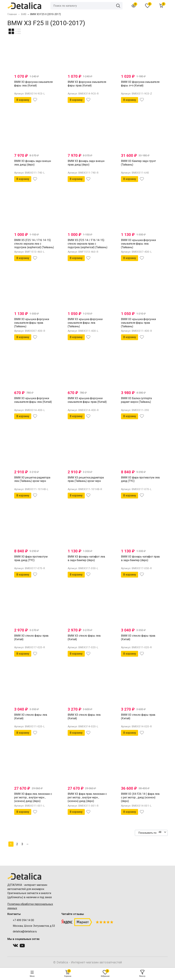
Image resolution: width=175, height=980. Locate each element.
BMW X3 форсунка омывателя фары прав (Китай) (87, 84)
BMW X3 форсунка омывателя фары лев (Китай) (33, 84)
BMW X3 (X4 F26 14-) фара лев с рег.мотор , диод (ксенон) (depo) (140, 797)
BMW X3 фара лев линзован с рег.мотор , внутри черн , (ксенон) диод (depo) (33, 797)
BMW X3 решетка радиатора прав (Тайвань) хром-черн (86, 479)
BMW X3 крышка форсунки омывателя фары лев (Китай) (33, 400)
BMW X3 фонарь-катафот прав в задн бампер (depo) (140, 558)
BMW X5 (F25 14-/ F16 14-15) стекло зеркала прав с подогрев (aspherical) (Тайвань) (87, 244)
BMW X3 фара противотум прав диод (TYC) (31, 558)
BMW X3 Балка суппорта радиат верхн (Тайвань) (136, 400)
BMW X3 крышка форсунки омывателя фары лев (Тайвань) (138, 244)
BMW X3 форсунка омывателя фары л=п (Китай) (140, 84)
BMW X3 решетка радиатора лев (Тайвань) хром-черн (32, 479)
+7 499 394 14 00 (23, 920)
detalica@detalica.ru (25, 931)
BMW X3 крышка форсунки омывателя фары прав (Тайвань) (32, 323)
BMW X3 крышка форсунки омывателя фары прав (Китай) (87, 400)
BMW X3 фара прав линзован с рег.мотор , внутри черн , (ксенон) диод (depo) (87, 797)
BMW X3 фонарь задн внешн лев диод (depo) (33, 163)
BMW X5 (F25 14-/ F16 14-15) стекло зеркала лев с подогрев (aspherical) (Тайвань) (34, 244)
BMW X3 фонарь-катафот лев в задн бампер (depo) (86, 558)
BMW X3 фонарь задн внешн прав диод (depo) (86, 163)
